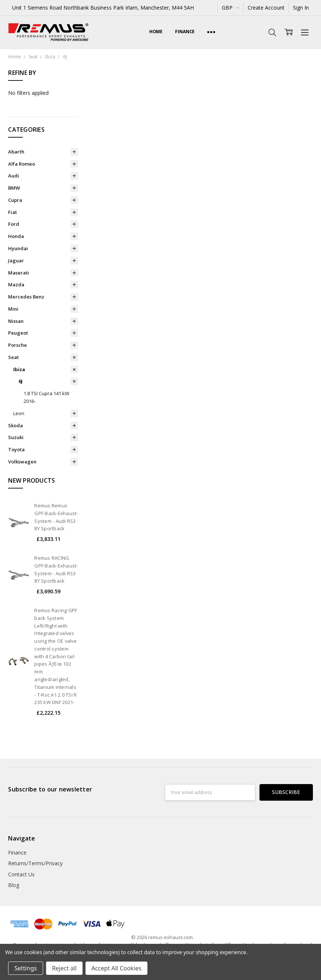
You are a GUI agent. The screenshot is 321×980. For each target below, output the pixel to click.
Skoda (15, 425)
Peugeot (18, 333)
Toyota (16, 449)
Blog (14, 885)
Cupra (15, 200)
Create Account (266, 8)
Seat (13, 357)
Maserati (19, 273)
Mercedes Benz (26, 297)
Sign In (301, 8)
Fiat (13, 212)
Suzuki (16, 437)
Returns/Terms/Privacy (35, 863)
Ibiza (19, 369)
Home (156, 32)
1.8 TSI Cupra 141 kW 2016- (46, 397)
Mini (13, 309)
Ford (14, 224)
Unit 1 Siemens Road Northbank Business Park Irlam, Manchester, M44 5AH (103, 8)
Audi (14, 176)
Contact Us (21, 874)
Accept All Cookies (116, 968)
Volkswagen (22, 462)
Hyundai (18, 248)
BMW (14, 188)
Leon (19, 413)
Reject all (64, 968)
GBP (231, 8)
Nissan (16, 321)
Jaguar (16, 260)
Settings (26, 968)
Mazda (16, 284)
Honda (16, 236)
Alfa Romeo (22, 164)
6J (20, 381)
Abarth (16, 152)
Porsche (18, 345)
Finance (185, 32)
